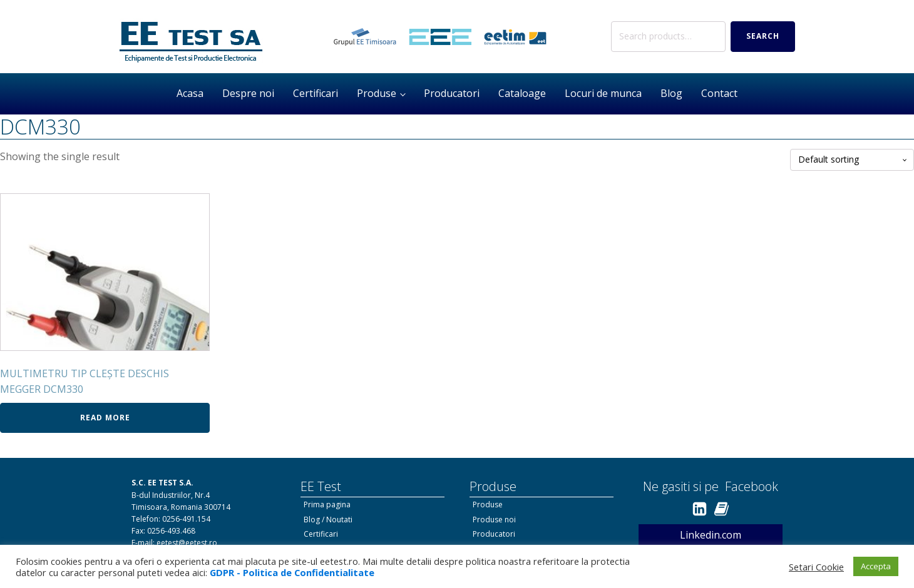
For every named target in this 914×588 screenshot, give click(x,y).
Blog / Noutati (328, 520)
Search (763, 36)
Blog (671, 93)
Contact (719, 93)
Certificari (316, 93)
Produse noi (494, 520)
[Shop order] (852, 160)
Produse (377, 93)
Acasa (190, 93)
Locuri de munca (603, 93)
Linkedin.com (711, 535)
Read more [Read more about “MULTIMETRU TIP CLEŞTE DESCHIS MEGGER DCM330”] (105, 418)
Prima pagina (327, 504)
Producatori (452, 93)
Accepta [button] (876, 566)
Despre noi (248, 93)
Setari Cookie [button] (816, 567)
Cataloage (522, 93)
